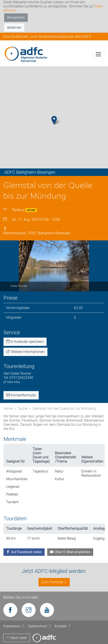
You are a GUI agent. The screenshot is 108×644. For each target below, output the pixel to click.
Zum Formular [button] (54, 582)
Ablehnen (14, 28)
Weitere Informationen (25, 352)
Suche (23, 409)
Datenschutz (40, 626)
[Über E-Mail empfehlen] (70, 552)
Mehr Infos (12, 382)
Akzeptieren (16, 17)
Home (8, 409)
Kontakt (63, 626)
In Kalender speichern (25, 342)
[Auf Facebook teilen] (24, 552)
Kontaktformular (21, 395)
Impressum (15, 626)
